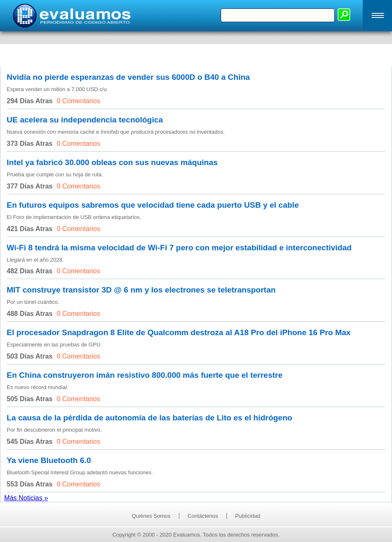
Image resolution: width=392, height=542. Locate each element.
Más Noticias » (26, 498)
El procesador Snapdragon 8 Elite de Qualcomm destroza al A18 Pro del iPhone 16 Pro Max (179, 332)
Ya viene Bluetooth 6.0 (49, 460)
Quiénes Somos (151, 516)
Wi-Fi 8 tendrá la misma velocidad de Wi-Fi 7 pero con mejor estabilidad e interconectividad (179, 248)
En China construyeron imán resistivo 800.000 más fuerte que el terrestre (145, 375)
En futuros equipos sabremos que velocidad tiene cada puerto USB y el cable (153, 205)
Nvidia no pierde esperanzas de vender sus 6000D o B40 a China (128, 77)
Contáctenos (203, 516)
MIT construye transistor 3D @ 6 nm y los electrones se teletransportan (141, 290)
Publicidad (248, 516)
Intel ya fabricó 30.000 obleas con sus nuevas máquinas (112, 162)
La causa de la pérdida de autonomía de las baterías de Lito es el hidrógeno (149, 418)
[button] (377, 16)
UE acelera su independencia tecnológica (85, 120)
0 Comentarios (79, 101)
